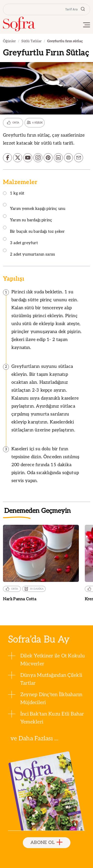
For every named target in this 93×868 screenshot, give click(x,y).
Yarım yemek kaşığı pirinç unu (34, 207)
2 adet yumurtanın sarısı (29, 253)
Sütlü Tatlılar (31, 41)
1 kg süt (14, 194)
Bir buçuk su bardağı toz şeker (34, 230)
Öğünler (9, 41)
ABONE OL (46, 843)
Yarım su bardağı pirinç (28, 218)
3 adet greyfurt (20, 241)
